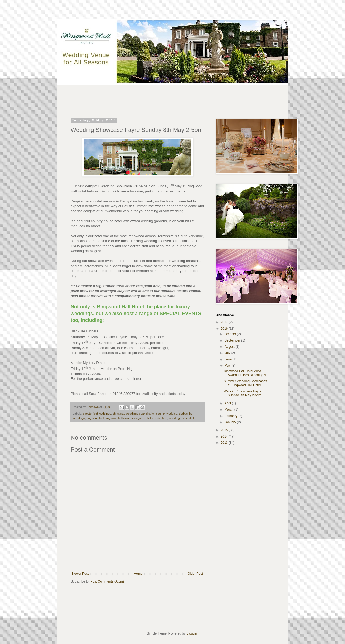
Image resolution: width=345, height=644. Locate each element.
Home (138, 574)
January (231, 422)
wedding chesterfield (182, 418)
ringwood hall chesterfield (151, 418)
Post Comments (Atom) (107, 581)
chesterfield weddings (97, 414)
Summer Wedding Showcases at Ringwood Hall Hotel (245, 383)
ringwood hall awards (119, 418)
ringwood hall (95, 418)
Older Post (195, 574)
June (228, 359)
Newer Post (80, 574)
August (230, 347)
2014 (225, 436)
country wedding (167, 414)
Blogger (192, 633)
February (231, 416)
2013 (225, 443)
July (228, 353)
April (228, 403)
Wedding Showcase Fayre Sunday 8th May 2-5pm (243, 393)
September (233, 340)
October (231, 334)
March (230, 409)
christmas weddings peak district (134, 414)
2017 (225, 322)
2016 (225, 329)
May (228, 366)
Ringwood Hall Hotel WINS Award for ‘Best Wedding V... (246, 373)
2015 (225, 430)
